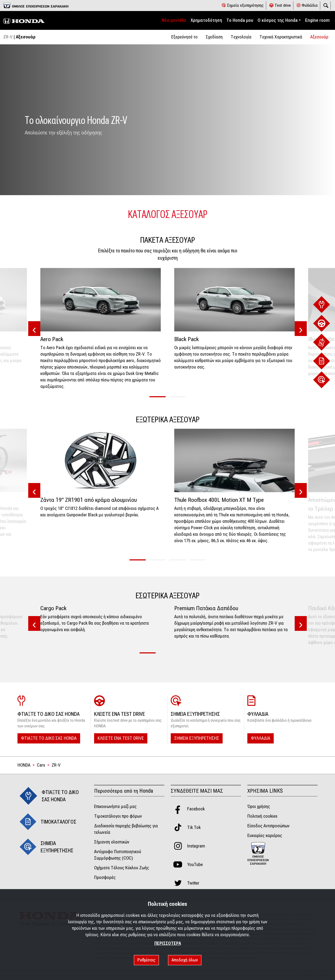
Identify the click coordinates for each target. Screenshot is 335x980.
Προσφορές (105, 877)
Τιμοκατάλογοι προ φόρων (118, 816)
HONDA (24, 765)
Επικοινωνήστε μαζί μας (115, 806)
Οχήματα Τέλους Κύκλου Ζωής (122, 868)
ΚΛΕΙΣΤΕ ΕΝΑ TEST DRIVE (121, 738)
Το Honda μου (240, 20)
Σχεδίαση (214, 37)
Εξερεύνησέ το (184, 37)
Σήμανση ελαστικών (112, 842)
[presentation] (34, 329)
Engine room (317, 20)
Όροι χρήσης (259, 806)
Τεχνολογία (241, 37)
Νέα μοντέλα (174, 20)
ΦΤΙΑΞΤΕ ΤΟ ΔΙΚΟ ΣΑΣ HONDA (49, 738)
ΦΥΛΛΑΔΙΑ (261, 738)
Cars (41, 765)
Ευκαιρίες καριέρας (265, 836)
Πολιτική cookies (262, 816)
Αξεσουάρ (319, 37)
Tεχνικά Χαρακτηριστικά (281, 37)
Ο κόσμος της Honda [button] (278, 20)
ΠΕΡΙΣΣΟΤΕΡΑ (168, 943)
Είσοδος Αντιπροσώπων (268, 826)
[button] (158, 397)
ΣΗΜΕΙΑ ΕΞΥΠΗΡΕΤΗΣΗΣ (197, 738)
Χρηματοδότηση (206, 20)
